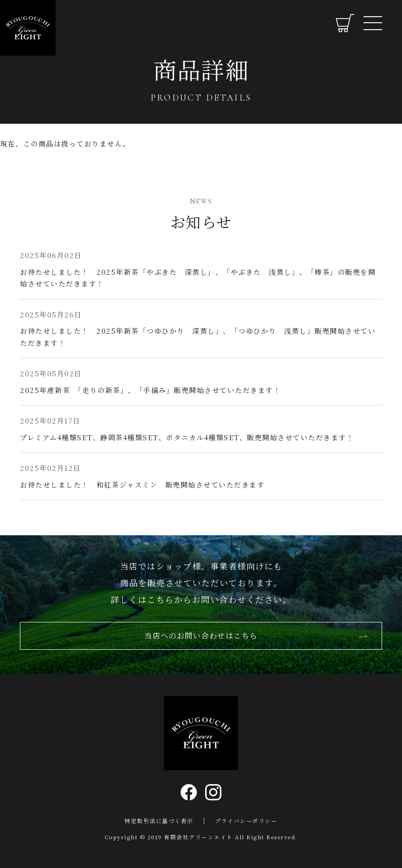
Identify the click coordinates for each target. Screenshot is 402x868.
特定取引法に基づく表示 (159, 821)
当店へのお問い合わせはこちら (201, 640)
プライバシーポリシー (246, 821)
